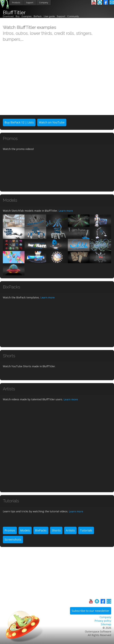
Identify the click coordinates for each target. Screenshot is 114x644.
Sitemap (106, 624)
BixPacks (41, 530)
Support (30, 2)
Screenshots (13, 539)
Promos (10, 530)
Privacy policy (103, 621)
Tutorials (86, 530)
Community (73, 16)
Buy (18, 16)
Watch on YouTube (52, 122)
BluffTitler (14, 12)
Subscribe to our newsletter (91, 611)
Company (44, 2)
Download (8, 16)
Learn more (66, 211)
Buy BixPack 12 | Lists (19, 122)
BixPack (38, 16)
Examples (27, 16)
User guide (49, 16)
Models (25, 530)
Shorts (56, 530)
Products (16, 2)
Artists (70, 530)
